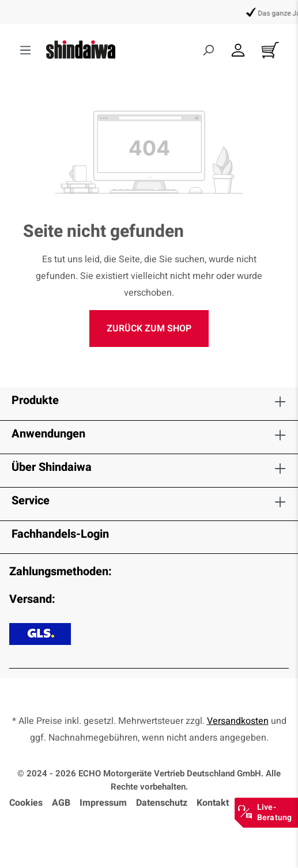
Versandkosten (238, 721)
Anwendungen (48, 434)
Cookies (26, 803)
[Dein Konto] (238, 50)
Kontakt (213, 803)
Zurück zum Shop (149, 329)
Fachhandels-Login (60, 534)
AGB (61, 803)
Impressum (103, 803)
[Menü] (25, 50)
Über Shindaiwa (52, 467)
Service (31, 501)
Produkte (35, 400)
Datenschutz (162, 803)
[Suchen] (208, 50)
